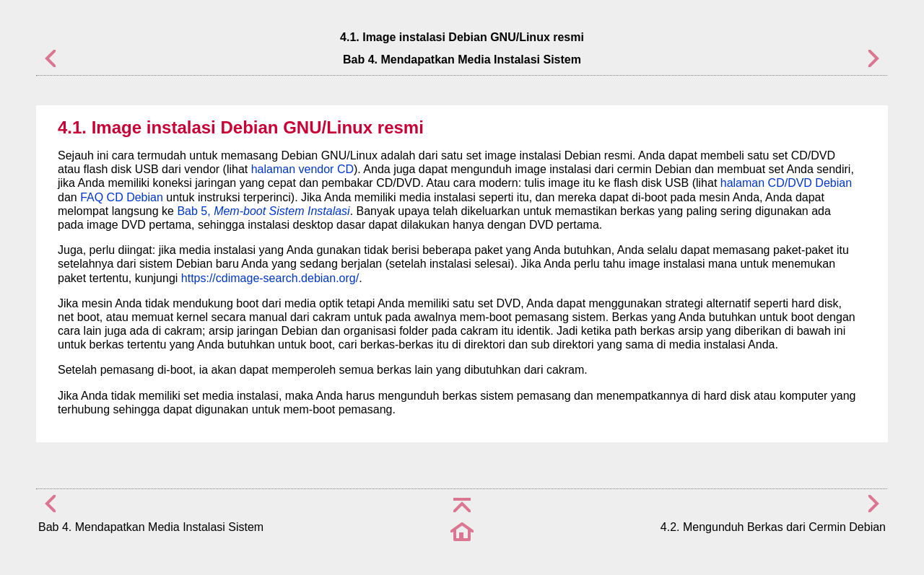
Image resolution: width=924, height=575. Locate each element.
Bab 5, (263, 211)
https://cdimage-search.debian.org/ (270, 278)
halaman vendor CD (302, 169)
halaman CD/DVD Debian (786, 183)
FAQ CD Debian (122, 197)
